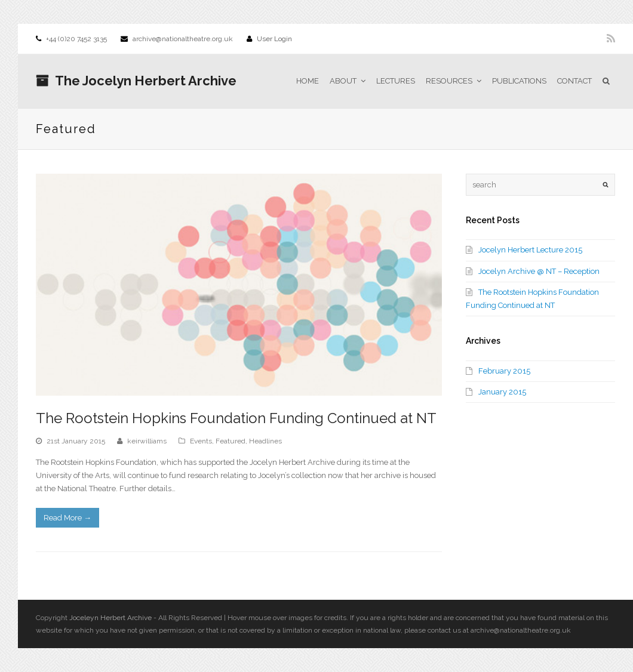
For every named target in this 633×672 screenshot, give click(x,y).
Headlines (265, 441)
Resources (454, 81)
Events (201, 441)
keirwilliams (147, 441)
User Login (274, 39)
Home (308, 81)
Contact (574, 81)
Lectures (396, 81)
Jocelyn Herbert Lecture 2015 (530, 250)
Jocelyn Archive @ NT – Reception (539, 271)
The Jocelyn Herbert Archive (136, 81)
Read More (67, 518)
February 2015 (504, 371)
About (348, 81)
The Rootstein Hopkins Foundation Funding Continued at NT (236, 418)
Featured (231, 441)
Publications (519, 81)
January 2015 (502, 392)
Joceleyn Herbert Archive (110, 618)
